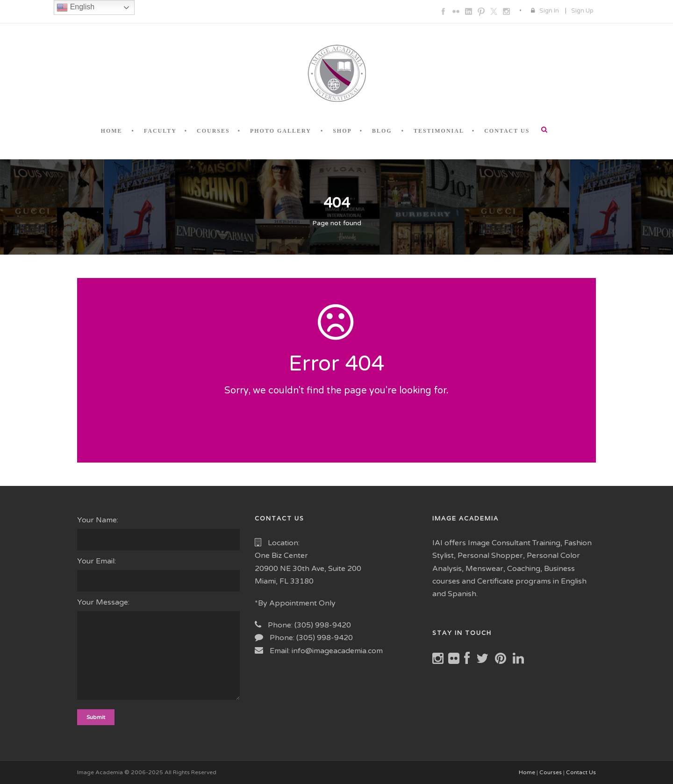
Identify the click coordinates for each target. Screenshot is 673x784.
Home (527, 772)
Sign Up (582, 11)
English (75, 7)
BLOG (382, 131)
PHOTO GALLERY (281, 131)
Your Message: (159, 651)
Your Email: (159, 574)
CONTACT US (507, 131)
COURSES (213, 131)
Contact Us (581, 772)
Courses (551, 772)
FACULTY (160, 131)
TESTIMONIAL (439, 131)
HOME (112, 131)
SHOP (342, 131)
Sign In (549, 11)
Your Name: (159, 533)
